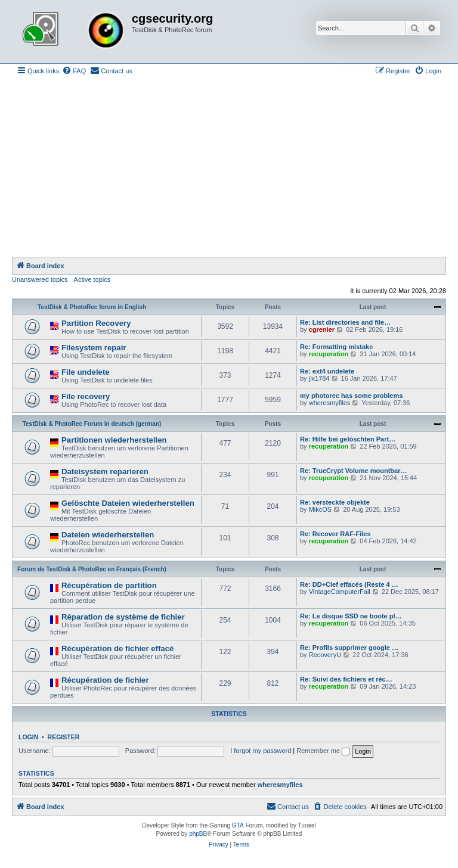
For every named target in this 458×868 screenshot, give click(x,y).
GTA (238, 825)
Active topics (92, 279)
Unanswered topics (40, 279)
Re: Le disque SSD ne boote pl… (351, 616)
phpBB (198, 834)
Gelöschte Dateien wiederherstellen (128, 503)
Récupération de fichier (105, 680)
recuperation (329, 354)
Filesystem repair (94, 348)
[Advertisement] (229, 167)
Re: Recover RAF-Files (335, 534)
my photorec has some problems (351, 396)
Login (28, 737)
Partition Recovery (96, 323)
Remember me (323, 751)
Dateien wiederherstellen (108, 535)
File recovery (86, 396)
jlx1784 (319, 378)
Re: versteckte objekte (335, 502)
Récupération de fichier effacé (117, 648)
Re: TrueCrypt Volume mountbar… (353, 471)
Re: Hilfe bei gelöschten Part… (348, 439)
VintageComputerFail (340, 592)
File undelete (86, 372)
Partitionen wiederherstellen (114, 440)
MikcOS (321, 509)
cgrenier (322, 329)
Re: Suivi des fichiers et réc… (346, 679)
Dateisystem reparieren (105, 472)
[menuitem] (74, 71)
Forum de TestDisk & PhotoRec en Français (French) (92, 569)
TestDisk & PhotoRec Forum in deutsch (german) (92, 424)
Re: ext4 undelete (327, 371)
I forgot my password (261, 751)
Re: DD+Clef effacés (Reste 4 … (349, 584)
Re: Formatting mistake (336, 347)
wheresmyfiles (330, 403)
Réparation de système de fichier (123, 617)
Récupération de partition (109, 585)
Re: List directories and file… (345, 322)
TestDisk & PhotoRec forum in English (92, 307)
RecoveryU (325, 655)
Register (64, 737)
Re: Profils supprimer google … (349, 648)
